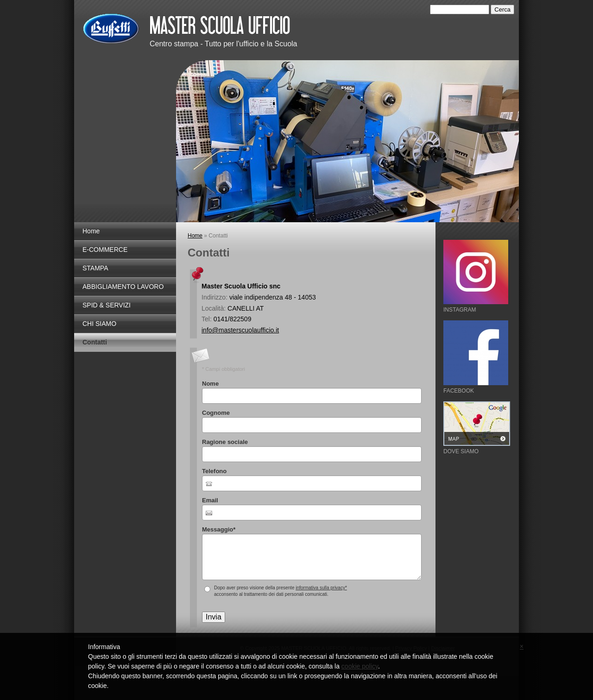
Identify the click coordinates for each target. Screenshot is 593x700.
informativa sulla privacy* (321, 588)
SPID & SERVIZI (107, 305)
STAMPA (95, 268)
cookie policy (360, 666)
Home (91, 231)
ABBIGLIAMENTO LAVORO (123, 287)
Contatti (95, 342)
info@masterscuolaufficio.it (240, 330)
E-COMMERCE (105, 250)
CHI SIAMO (99, 324)
